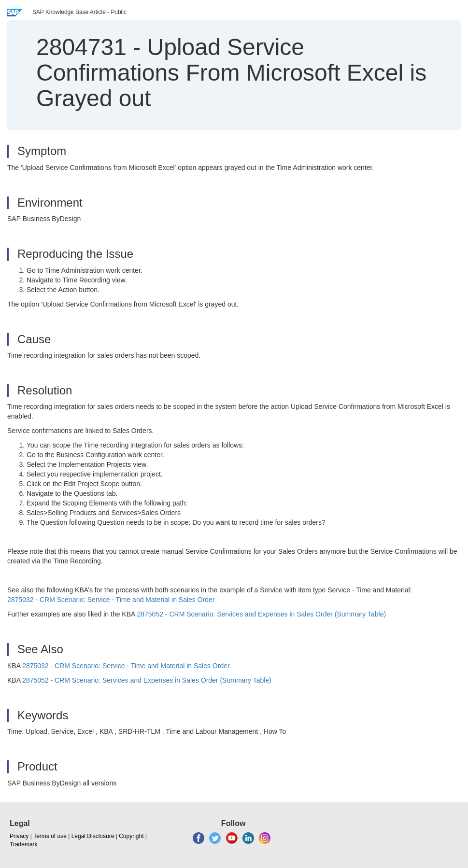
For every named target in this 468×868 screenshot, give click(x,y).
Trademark (24, 844)
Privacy (19, 836)
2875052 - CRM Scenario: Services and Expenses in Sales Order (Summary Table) (261, 614)
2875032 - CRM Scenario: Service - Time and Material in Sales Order (111, 600)
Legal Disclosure (93, 836)
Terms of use (50, 836)
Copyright (131, 836)
